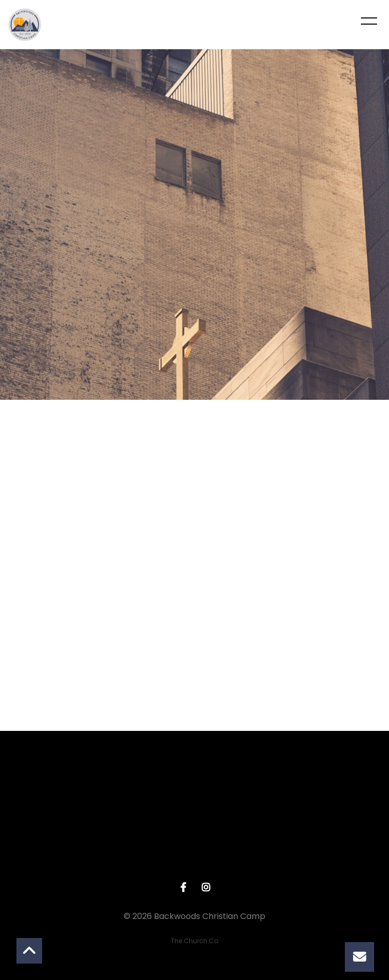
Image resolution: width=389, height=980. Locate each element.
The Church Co (194, 941)
